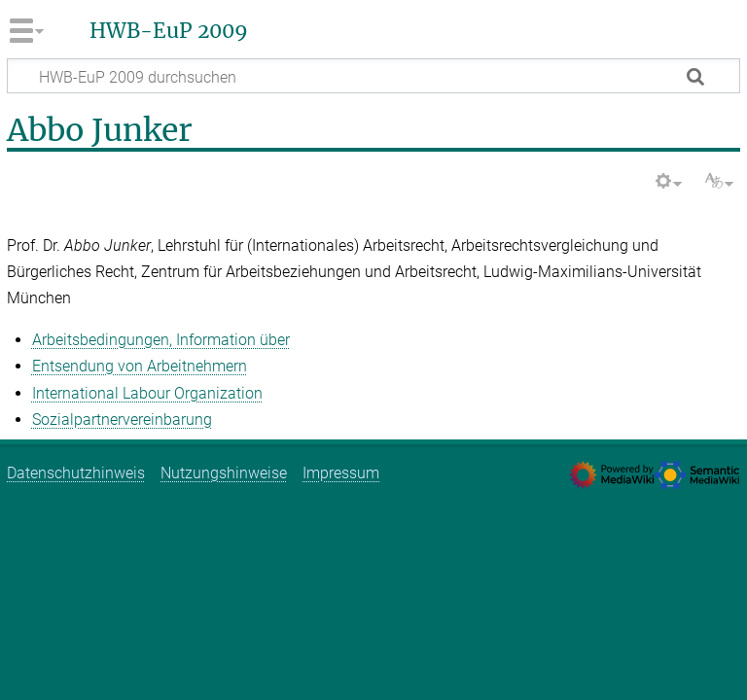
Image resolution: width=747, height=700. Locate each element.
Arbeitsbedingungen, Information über (161, 340)
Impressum (341, 473)
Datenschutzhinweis (76, 473)
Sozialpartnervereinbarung (122, 420)
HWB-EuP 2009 (169, 31)
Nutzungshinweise (224, 473)
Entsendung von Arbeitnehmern (140, 366)
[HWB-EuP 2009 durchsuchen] (373, 76)
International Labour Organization (147, 393)
